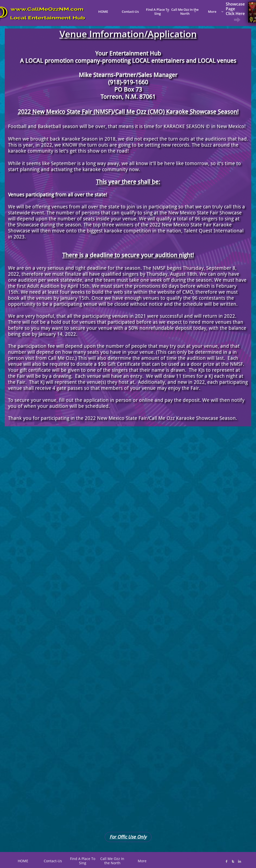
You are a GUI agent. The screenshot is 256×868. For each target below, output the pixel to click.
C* (172, 859)
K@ (187, 858)
